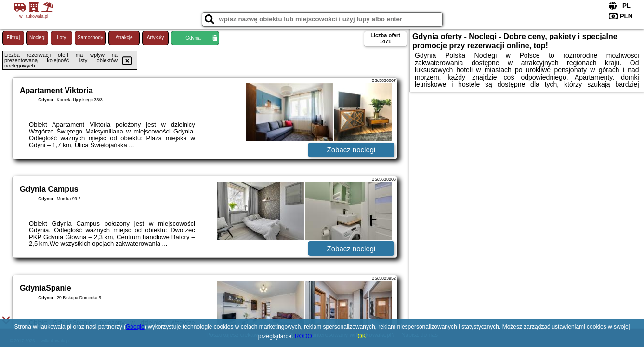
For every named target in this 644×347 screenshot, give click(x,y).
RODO (303, 336)
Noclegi (37, 37)
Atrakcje (124, 37)
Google (135, 327)
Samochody (90, 37)
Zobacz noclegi (351, 150)
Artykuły (156, 37)
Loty (61, 37)
